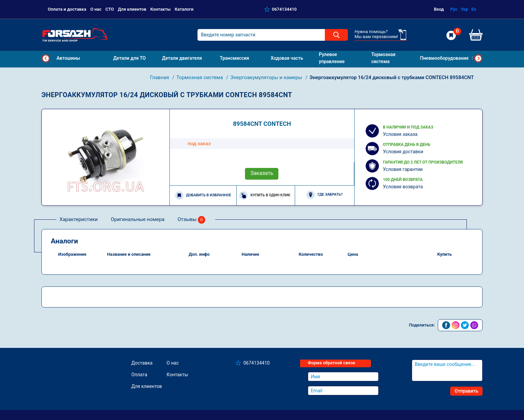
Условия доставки (403, 152)
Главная (160, 77)
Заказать (262, 173)
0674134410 (284, 9)
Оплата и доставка (67, 9)
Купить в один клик (265, 195)
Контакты (161, 9)
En (474, 9)
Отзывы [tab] (191, 220)
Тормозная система (200, 77)
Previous (46, 58)
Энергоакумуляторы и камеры (267, 77)
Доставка (142, 363)
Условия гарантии (403, 169)
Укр (464, 9)
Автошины (68, 58)
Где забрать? (324, 195)
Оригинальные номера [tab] (138, 219)
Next (478, 58)
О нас (96, 9)
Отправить (466, 391)
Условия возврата (403, 187)
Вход (439, 9)
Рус (454, 9)
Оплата (139, 375)
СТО (110, 9)
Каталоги (184, 9)
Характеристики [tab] (79, 219)
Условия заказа (400, 134)
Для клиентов (132, 9)
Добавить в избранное (203, 195)
